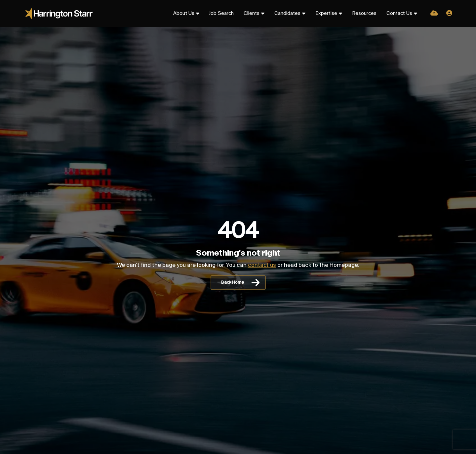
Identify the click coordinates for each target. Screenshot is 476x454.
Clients (252, 14)
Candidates (287, 14)
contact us (262, 265)
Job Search (221, 14)
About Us (184, 14)
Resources (364, 14)
